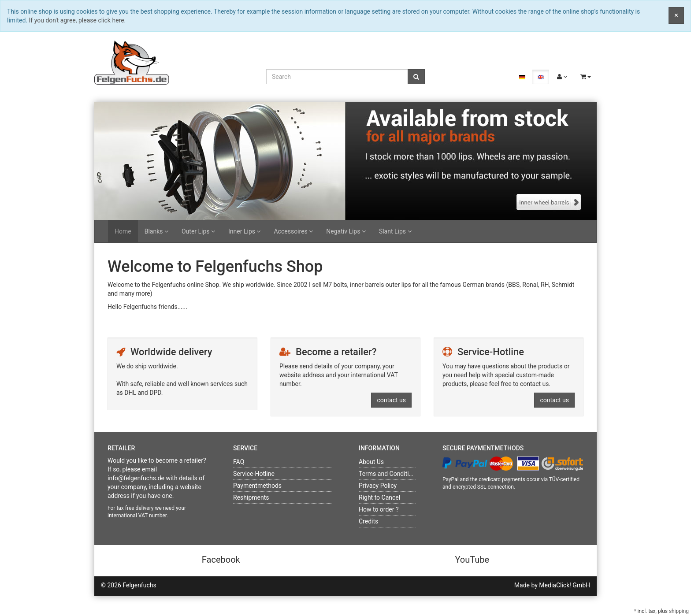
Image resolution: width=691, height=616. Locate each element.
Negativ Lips (346, 231)
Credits (368, 521)
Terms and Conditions (389, 474)
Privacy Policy (378, 486)
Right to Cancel (379, 497)
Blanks (156, 231)
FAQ (239, 462)
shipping (679, 611)
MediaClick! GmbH (565, 585)
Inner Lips (244, 231)
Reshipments (251, 497)
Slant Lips (395, 231)
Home (123, 231)
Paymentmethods (257, 486)
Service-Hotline (254, 474)
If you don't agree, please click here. (78, 20)
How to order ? (379, 509)
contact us (391, 400)
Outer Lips (198, 231)
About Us (371, 462)
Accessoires (293, 231)
